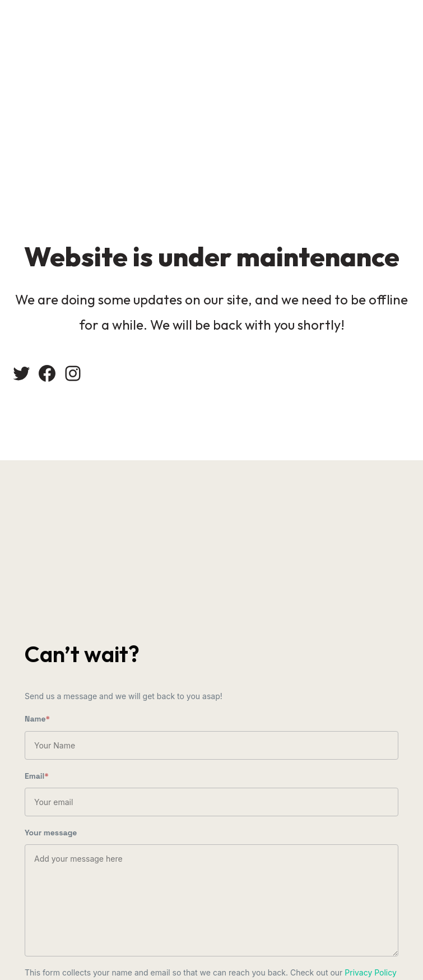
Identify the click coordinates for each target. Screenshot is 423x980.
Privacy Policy (371, 972)
